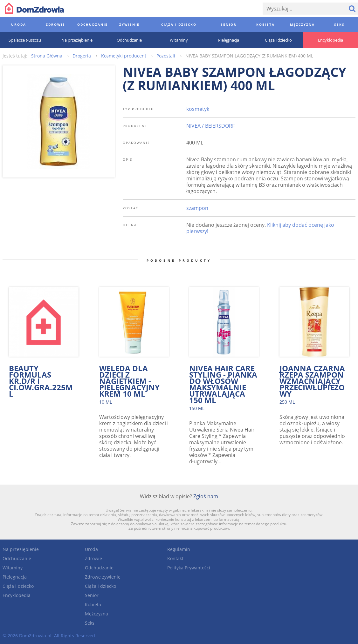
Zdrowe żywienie (103, 577)
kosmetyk (198, 109)
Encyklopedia (17, 595)
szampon (197, 208)
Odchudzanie (17, 558)
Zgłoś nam (206, 496)
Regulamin (179, 549)
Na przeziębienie (21, 549)
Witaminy (13, 568)
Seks (90, 623)
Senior (92, 595)
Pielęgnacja (15, 577)
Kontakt (175, 558)
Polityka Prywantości (189, 568)
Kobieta (93, 604)
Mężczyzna (96, 614)
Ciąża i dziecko (18, 586)
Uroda (91, 549)
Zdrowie (93, 558)
